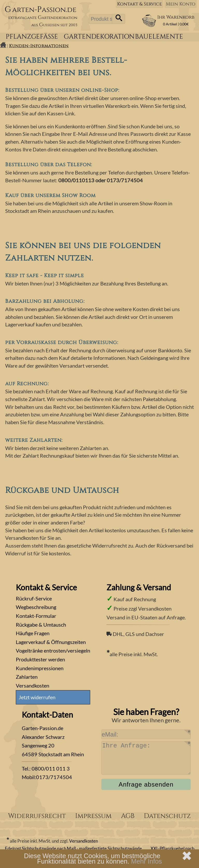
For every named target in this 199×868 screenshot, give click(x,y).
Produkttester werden (40, 659)
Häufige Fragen (33, 633)
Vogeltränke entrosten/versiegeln (53, 650)
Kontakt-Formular (36, 616)
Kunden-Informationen (39, 46)
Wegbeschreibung (36, 607)
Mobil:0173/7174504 (47, 777)
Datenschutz (167, 816)
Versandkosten (33, 685)
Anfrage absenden (146, 784)
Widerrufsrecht (37, 816)
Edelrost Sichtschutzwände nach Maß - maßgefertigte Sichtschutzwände (73, 849)
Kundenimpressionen (40, 668)
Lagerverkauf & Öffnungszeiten (51, 642)
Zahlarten (27, 677)
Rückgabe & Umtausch (41, 625)
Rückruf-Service (34, 598)
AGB (128, 816)
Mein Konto (181, 4)
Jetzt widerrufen (37, 697)
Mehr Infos (147, 861)
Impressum (93, 816)
